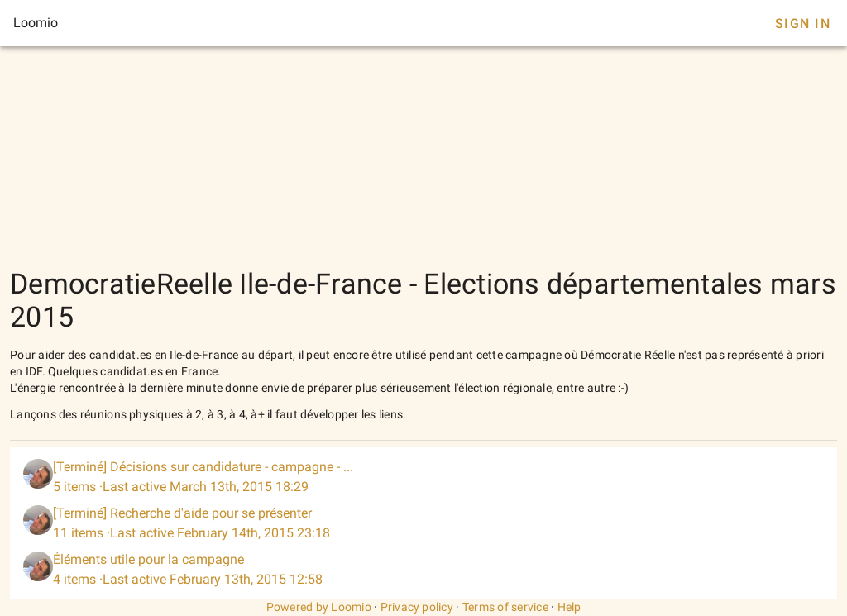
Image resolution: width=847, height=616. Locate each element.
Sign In (803, 24)
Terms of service (505, 607)
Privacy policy (417, 607)
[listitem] (423, 477)
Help (569, 607)
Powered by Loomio (319, 607)
